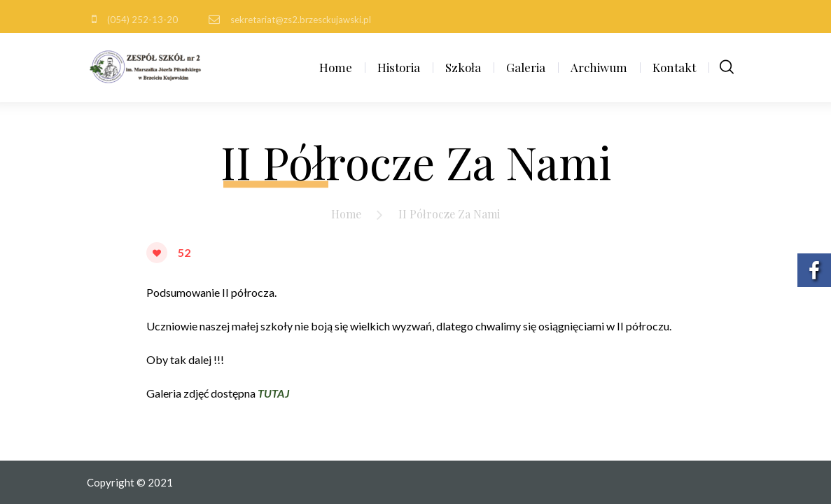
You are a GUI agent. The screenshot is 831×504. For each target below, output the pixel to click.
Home (336, 67)
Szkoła (463, 67)
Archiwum (599, 67)
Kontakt (674, 67)
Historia (399, 67)
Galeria (526, 67)
